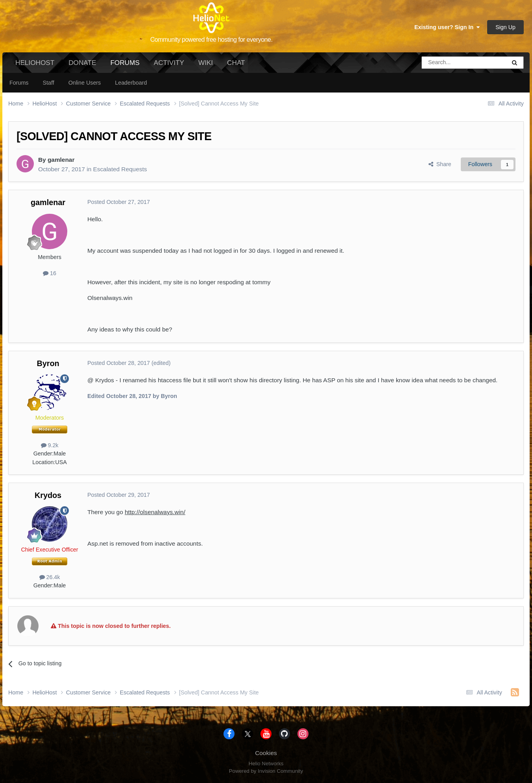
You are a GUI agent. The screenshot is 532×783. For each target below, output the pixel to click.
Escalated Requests (120, 169)
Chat (236, 63)
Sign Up (505, 27)
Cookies (266, 753)
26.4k (50, 577)
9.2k (50, 445)
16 (50, 273)
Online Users (85, 83)
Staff (48, 83)
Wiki (206, 63)
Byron (48, 363)
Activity (169, 63)
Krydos (48, 495)
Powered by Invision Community (266, 771)
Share (440, 164)
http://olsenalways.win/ (155, 512)
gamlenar (61, 160)
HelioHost (35, 63)
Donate (82, 63)
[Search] (444, 63)
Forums (125, 66)
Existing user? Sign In (447, 27)
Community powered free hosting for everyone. (212, 40)
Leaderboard (131, 83)
